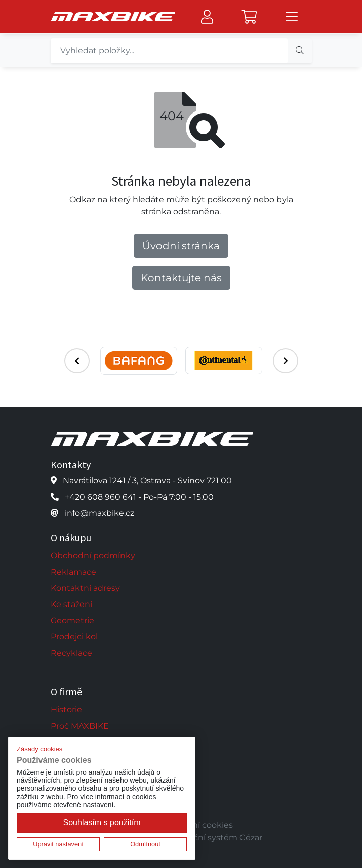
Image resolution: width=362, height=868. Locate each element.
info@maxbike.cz (99, 513)
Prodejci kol (74, 637)
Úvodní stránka (181, 246)
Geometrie (72, 620)
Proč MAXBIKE (80, 726)
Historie (66, 710)
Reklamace (73, 572)
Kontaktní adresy (85, 588)
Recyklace (71, 653)
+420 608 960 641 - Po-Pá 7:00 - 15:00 (139, 497)
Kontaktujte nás (181, 278)
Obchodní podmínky (93, 556)
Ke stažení (71, 604)
